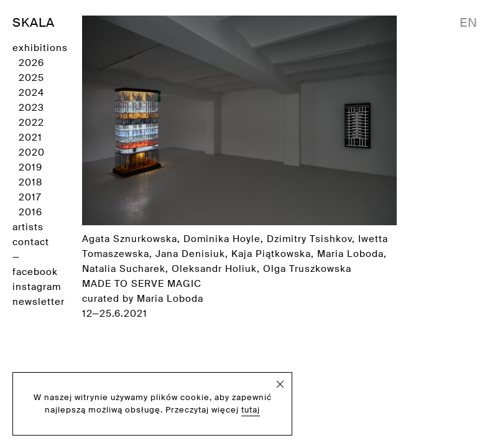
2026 (31, 63)
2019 (30, 167)
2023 (31, 108)
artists (28, 227)
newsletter (39, 302)
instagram (37, 287)
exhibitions (40, 48)
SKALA (34, 22)
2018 (30, 182)
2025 (31, 78)
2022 (31, 123)
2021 (30, 138)
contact (31, 242)
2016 (30, 212)
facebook (35, 272)
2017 (30, 197)
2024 (31, 93)
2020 (32, 152)
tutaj (251, 410)
